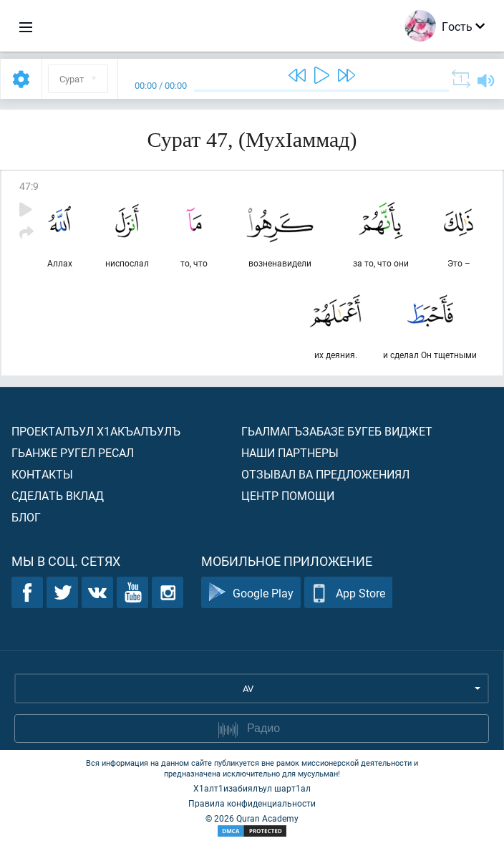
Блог (26, 517)
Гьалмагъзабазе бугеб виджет (337, 431)
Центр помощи (288, 495)
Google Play (251, 593)
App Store (348, 593)
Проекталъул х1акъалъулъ (96, 431)
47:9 (29, 186)
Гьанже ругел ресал (73, 452)
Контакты (42, 474)
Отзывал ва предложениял (325, 474)
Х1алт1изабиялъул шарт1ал (252, 788)
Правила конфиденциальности (252, 803)
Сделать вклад (58, 495)
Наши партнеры (290, 452)
